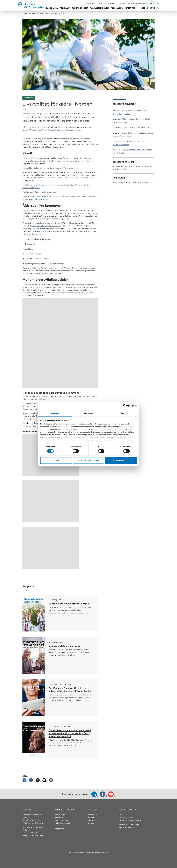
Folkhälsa (65, 8)
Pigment (132, 826)
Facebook (91, 814)
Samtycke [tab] (55, 413)
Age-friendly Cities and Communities (46, 225)
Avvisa (56, 460)
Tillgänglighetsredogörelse (130, 819)
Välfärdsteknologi (100, 8)
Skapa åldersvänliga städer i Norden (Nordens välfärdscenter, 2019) (53, 168)
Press (121, 814)
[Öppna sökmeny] (158, 8)
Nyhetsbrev (92, 822)
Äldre (115, 182)
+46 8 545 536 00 (33, 819)
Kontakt (151, 8)
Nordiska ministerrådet (97, 852)
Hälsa (133, 182)
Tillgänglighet (143, 182)
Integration (131, 8)
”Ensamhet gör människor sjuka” (136, 127)
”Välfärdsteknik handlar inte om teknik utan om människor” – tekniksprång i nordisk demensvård (70, 733)
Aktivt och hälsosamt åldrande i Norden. (65, 130)
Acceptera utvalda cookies (88, 460)
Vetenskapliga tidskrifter (138, 3)
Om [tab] (122, 413)
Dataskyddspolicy (127, 817)
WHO (152, 182)
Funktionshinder (80, 8)
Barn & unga (52, 8)
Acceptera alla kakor (121, 460)
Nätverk (123, 3)
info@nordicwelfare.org (33, 822)
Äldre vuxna (117, 8)
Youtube (90, 817)
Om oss (142, 8)
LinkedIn (90, 819)
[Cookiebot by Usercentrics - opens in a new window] (127, 406)
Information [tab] (88, 413)
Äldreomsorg (124, 182)
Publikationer (101, 3)
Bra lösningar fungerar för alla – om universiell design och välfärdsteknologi (70, 690)
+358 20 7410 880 (34, 832)
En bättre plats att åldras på (66, 645)
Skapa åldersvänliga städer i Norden (71, 603)
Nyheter (91, 3)
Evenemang (113, 3)
